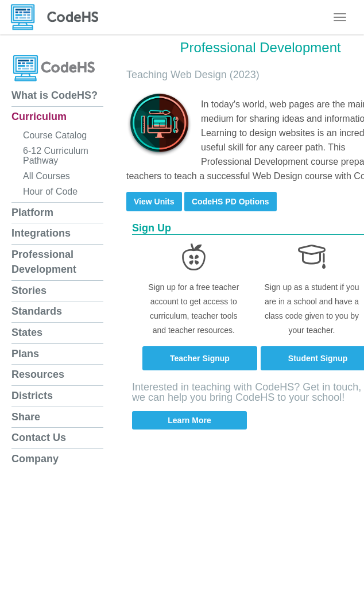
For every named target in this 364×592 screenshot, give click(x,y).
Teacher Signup (200, 358)
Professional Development (44, 262)
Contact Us (39, 438)
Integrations (41, 233)
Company (35, 459)
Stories (29, 291)
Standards (37, 311)
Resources (38, 374)
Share (26, 417)
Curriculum (39, 117)
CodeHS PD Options (231, 202)
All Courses (47, 176)
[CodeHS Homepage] (59, 17)
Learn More (189, 420)
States (27, 332)
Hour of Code (50, 191)
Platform (32, 212)
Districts (32, 396)
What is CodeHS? (55, 95)
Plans (25, 354)
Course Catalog (55, 135)
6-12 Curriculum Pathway (56, 156)
